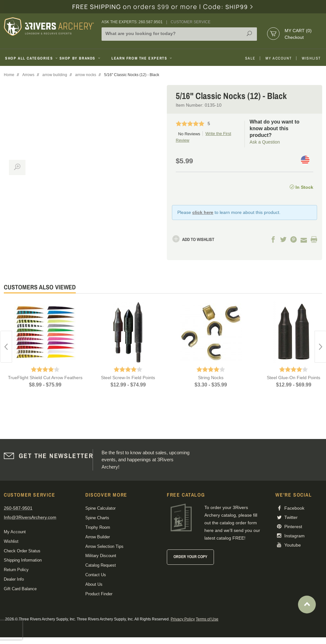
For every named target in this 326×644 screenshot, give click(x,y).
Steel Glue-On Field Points (294, 378)
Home (9, 75)
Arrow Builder (98, 537)
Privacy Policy (183, 619)
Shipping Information (23, 560)
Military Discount (101, 556)
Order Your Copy (190, 557)
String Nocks (211, 378)
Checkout (294, 37)
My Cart (298, 31)
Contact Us (96, 575)
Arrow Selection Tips (104, 546)
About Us (94, 584)
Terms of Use (207, 619)
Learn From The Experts (142, 58)
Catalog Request (101, 565)
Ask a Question (265, 142)
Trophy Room (98, 527)
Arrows (28, 75)
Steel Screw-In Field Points (128, 378)
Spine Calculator (100, 508)
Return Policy (16, 570)
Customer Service (191, 22)
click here (203, 212)
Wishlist (311, 58)
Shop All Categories (30, 58)
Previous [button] (6, 347)
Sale (250, 58)
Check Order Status (22, 551)
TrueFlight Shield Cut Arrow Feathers (45, 378)
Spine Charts (97, 518)
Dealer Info (14, 579)
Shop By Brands (81, 58)
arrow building (55, 75)
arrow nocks (86, 75)
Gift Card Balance (20, 589)
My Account (279, 58)
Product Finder (99, 594)
